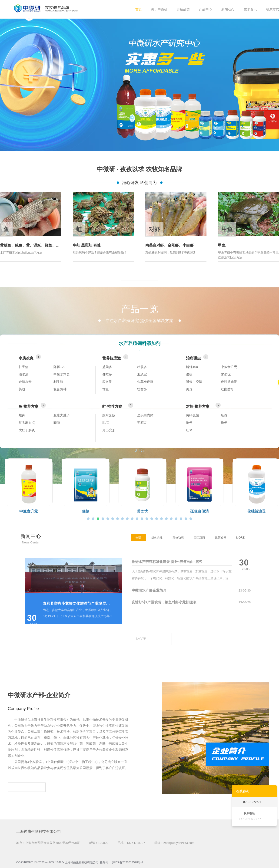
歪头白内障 (145, 415)
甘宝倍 (23, 367)
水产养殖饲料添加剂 (139, 343)
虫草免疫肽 (145, 382)
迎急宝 (142, 374)
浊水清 (23, 374)
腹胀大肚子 (62, 415)
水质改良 (30, 357)
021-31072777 (252, 802)
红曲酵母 (227, 389)
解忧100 (192, 367)
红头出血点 (27, 423)
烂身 (22, 415)
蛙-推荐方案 (118, 406)
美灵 (189, 389)
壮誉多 (142, 389)
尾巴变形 (109, 430)
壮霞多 (142, 367)
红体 (189, 430)
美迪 (22, 389)
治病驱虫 (197, 357)
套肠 (57, 423)
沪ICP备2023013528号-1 (128, 862)
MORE (139, 276)
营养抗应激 (115, 357)
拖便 (189, 423)
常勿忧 (226, 374)
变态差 (142, 423)
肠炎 (224, 415)
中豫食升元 (229, 367)
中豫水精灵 (62, 374)
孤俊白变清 (194, 382)
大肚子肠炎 (27, 430)
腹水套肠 (109, 415)
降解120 (59, 367)
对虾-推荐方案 (203, 406)
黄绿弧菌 (193, 415)
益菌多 (107, 367)
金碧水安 (25, 382)
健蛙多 (107, 374)
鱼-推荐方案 (32, 406)
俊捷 (189, 374)
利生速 (58, 382)
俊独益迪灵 (229, 382)
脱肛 (106, 423)
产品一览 (139, 309)
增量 (106, 389)
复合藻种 (60, 389)
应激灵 (107, 382)
